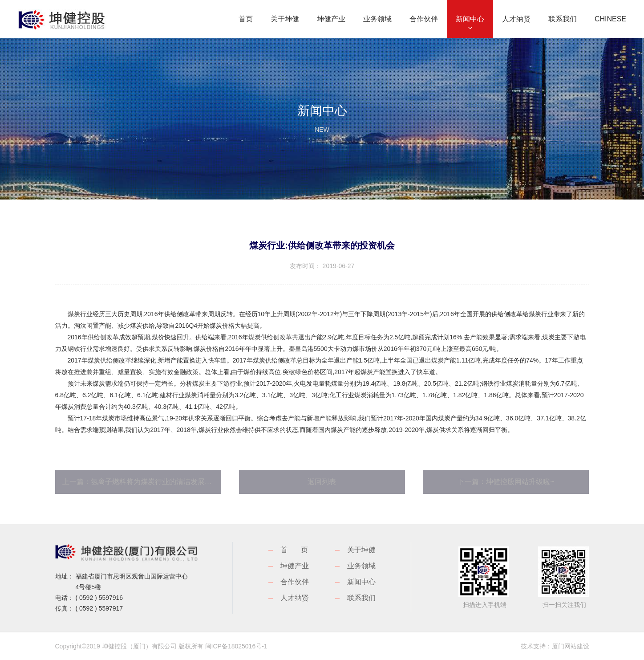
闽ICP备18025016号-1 (236, 646)
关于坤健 (361, 550)
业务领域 (361, 566)
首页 (301, 550)
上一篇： (142, 482)
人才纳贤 (295, 598)
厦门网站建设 (571, 646)
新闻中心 (361, 582)
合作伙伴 (295, 582)
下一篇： (506, 482)
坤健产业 (295, 566)
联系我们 (361, 598)
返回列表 (322, 482)
